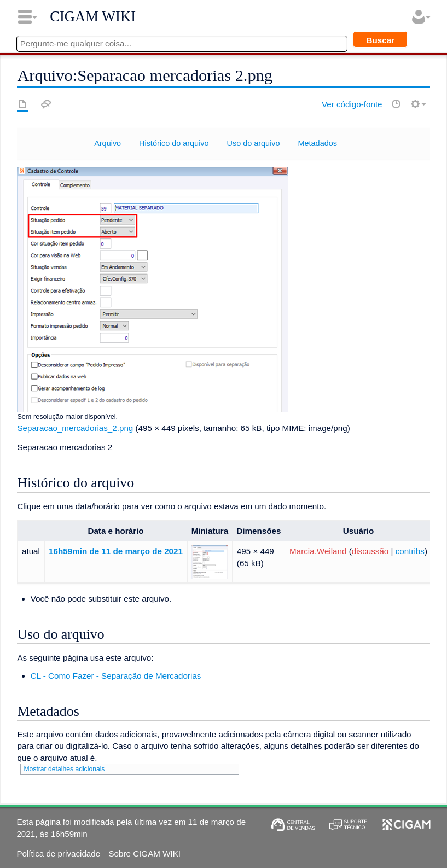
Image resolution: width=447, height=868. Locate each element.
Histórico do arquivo (174, 143)
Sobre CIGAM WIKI (144, 854)
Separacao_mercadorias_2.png (75, 428)
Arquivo (108, 143)
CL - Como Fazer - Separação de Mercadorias (116, 676)
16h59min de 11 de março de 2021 (116, 551)
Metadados (318, 143)
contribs (410, 551)
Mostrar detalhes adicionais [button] (64, 769)
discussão (370, 551)
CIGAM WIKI (93, 16)
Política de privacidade (58, 854)
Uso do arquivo (254, 143)
